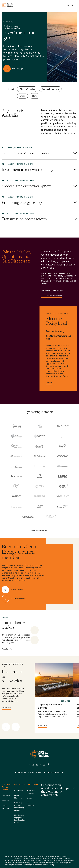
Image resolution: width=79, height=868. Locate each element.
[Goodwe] (63, 456)
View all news (6, 708)
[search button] (68, 5)
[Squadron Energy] (63, 486)
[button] (35, 640)
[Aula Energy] (16, 436)
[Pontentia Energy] (39, 476)
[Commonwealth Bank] (39, 436)
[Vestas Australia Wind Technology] (28, 516)
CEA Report (19, 790)
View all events (7, 650)
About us (5, 801)
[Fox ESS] (63, 446)
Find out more (43, 726)
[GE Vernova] (16, 456)
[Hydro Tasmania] (16, 466)
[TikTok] (48, 765)
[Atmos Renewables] (63, 426)
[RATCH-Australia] (63, 476)
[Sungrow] (39, 496)
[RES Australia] (16, 486)
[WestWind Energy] (51, 516)
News (35, 96)
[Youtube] (44, 765)
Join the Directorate (50, 89)
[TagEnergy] (63, 496)
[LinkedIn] (37, 765)
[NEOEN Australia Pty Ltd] (16, 476)
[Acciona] (16, 426)
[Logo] (39, 754)
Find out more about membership (52, 291)
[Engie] (39, 446)
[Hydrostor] (39, 466)
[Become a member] (14, 590)
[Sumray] (16, 496)
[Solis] (39, 486)
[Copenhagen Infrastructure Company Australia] (63, 436)
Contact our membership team (51, 296)
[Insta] (33, 765)
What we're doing (27, 89)
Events (23, 96)
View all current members (38, 531)
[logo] (7, 5)
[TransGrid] (63, 506)
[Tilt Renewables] (39, 506)
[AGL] (39, 426)
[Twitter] (40, 765)
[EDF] (16, 446)
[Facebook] (30, 765)
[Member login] (72, 5)
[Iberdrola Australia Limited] (63, 466)
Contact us (6, 796)
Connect (49, 383)
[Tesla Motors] (16, 506)
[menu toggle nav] (76, 5)
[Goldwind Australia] (39, 456)
